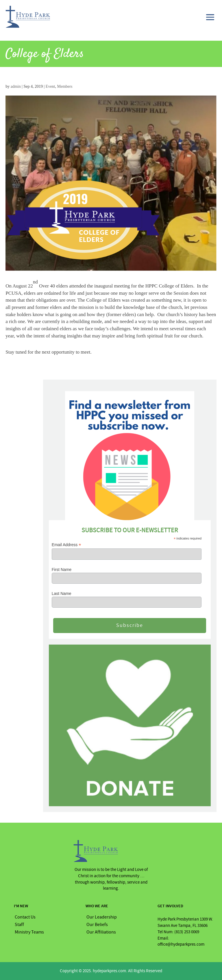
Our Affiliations (101, 932)
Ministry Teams (29, 932)
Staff (19, 925)
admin (16, 86)
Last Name (62, 593)
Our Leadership (102, 917)
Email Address (66, 545)
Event (50, 86)
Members (65, 86)
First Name (62, 570)
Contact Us (25, 917)
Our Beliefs (97, 925)
